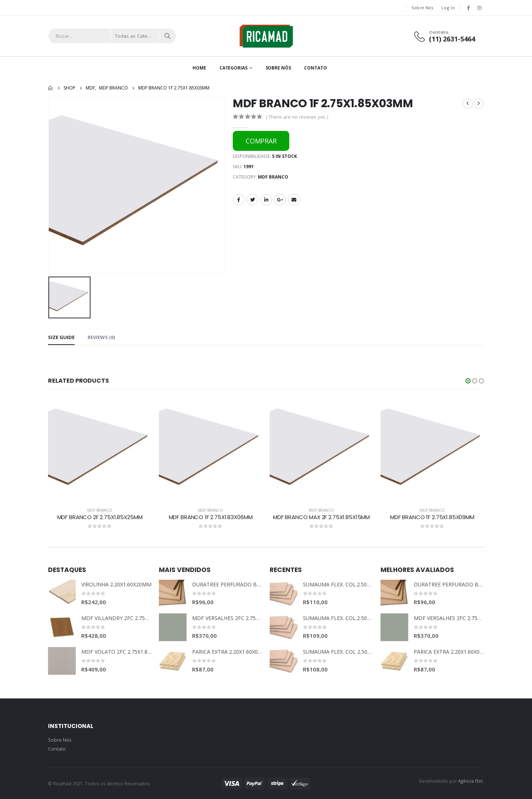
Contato (315, 68)
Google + (280, 200)
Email (294, 200)
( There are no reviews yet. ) (297, 117)
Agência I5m (470, 781)
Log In (448, 8)
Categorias (233, 68)
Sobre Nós (422, 8)
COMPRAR (261, 141)
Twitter (252, 200)
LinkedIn (266, 200)
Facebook (239, 200)
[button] (468, 381)
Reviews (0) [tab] (101, 337)
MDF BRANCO (273, 177)
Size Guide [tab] (61, 337)
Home (199, 68)
